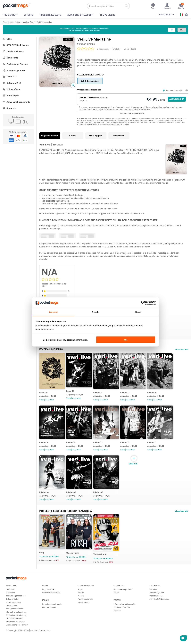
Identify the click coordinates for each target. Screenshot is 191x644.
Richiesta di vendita (122, 617)
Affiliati (116, 602)
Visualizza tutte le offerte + (133, 114)
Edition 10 (44, 500)
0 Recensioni (103, 49)
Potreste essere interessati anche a (66, 518)
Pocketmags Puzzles (15, 64)
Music (25, 22)
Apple (80, 599)
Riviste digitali (83, 612)
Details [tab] (95, 312)
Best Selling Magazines (16, 605)
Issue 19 (72, 394)
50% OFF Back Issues (16, 45)
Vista (42, 402)
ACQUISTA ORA (177, 99)
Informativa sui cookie (15, 631)
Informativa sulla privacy (16, 622)
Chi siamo (154, 599)
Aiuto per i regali (49, 617)
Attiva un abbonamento (16, 102)
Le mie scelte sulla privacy (17, 634)
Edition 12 (130, 447)
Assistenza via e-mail (51, 602)
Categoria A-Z (12, 83)
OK (126, 340)
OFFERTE (28, 15)
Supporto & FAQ (48, 599)
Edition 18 (102, 395)
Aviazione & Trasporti (80, 15)
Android (81, 602)
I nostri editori (12, 615)
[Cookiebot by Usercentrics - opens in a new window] (143, 303)
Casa (7, 39)
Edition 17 (130, 395)
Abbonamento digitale (12, 22)
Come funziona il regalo (52, 614)
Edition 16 (159, 395)
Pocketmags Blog (13, 612)
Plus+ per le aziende (14, 618)
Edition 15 (44, 447)
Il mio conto (11, 58)
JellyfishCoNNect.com (159, 609)
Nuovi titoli (10, 602)
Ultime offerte (12, 89)
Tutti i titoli (10, 599)
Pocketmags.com (157, 602)
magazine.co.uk (156, 605)
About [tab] (138, 312)
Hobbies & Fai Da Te (50, 15)
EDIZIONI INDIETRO (51, 349)
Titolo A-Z (10, 77)
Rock (32, 22)
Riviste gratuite (12, 609)
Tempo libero (108, 15)
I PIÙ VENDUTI (10, 15)
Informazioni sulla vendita (125, 614)
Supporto (9, 108)
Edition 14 (73, 447)
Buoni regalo (11, 96)
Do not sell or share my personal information (65, 340)
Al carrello (50, 402)
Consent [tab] (53, 312)
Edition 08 (102, 500)
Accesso (117, 620)
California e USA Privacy (16, 625)
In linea (81, 605)
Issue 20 (43, 395)
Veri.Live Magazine (44, 22)
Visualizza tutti (182, 349)
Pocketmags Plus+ (14, 70)
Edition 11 (159, 447)
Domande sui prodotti (123, 599)
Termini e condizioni (14, 628)
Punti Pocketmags (85, 609)
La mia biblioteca (13, 51)
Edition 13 (102, 447)
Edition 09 (73, 500)
